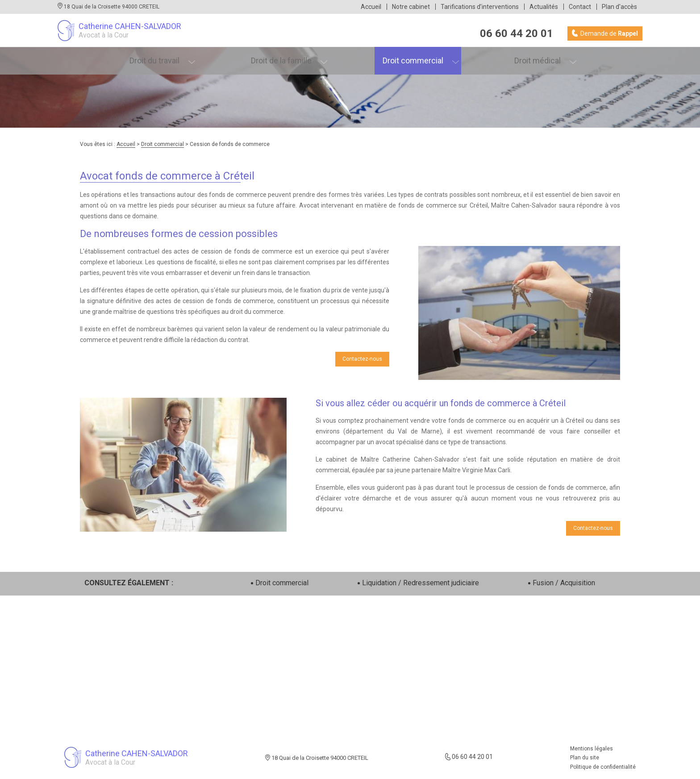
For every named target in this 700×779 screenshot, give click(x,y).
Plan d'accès (619, 7)
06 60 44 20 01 (517, 33)
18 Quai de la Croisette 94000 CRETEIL (111, 7)
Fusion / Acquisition (564, 583)
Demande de (608, 33)
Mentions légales (592, 749)
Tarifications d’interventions (480, 7)
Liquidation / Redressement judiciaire (421, 583)
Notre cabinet (411, 7)
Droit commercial (417, 57)
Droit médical (542, 57)
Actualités (544, 7)
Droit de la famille (286, 57)
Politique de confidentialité (603, 767)
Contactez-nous (362, 359)
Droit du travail (160, 57)
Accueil (371, 7)
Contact (580, 7)
